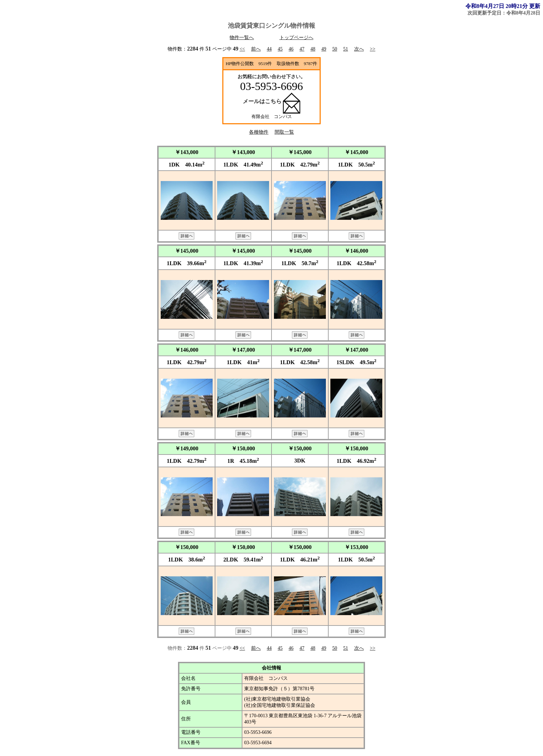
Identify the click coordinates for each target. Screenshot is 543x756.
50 (335, 49)
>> (373, 49)
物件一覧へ (242, 38)
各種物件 (259, 132)
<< (242, 49)
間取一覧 (284, 132)
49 (324, 49)
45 (280, 49)
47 (302, 49)
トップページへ (296, 38)
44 (269, 49)
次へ (359, 49)
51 (346, 49)
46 (291, 49)
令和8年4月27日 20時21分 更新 (503, 6)
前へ (256, 49)
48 (313, 49)
